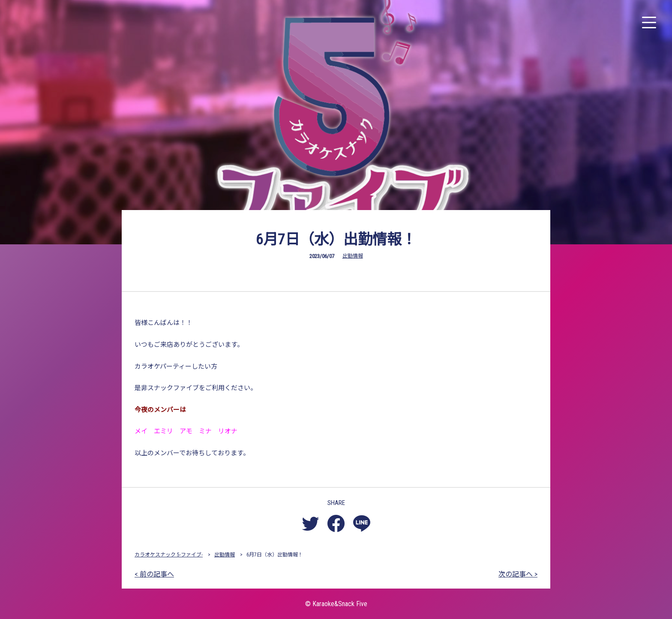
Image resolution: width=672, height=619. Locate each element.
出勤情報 (353, 256)
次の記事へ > (518, 574)
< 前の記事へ (154, 574)
